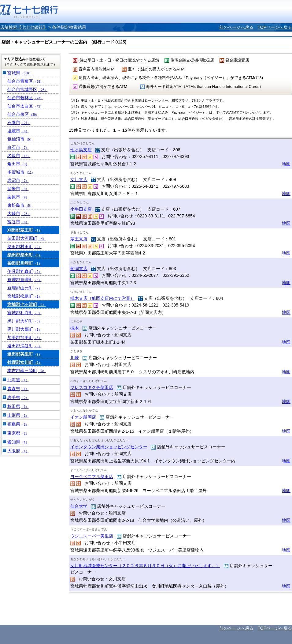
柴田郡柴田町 (24, 255)
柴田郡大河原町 (27, 238)
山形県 (18, 415)
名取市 (19, 156)
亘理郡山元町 (24, 288)
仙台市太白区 (25, 106)
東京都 (18, 433)
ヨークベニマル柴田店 (92, 476)
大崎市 (19, 213)
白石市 (18, 147)
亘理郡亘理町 (24, 280)
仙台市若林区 (25, 98)
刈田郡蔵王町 (24, 230)
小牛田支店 (81, 209)
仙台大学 (79, 506)
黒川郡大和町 (24, 321)
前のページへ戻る (236, 27)
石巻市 (19, 122)
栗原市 (18, 197)
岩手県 (18, 397)
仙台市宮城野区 (27, 89)
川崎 (75, 358)
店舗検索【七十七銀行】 (24, 27)
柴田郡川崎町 (24, 263)
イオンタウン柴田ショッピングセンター (109, 447)
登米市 (18, 189)
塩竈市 (18, 131)
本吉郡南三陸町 (27, 371)
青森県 (18, 389)
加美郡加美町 (24, 337)
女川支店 (79, 179)
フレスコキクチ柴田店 (92, 387)
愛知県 (18, 442)
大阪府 (18, 451)
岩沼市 (18, 180)
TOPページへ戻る (275, 27)
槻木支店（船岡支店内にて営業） (102, 298)
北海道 (18, 380)
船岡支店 (79, 269)
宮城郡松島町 (24, 296)
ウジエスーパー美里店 (92, 536)
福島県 (18, 424)
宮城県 (20, 73)
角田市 (18, 164)
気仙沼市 (20, 139)
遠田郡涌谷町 (24, 346)
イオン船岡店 (83, 417)
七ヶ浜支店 (81, 150)
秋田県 (18, 406)
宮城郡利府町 (24, 313)
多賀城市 (21, 172)
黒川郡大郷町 (24, 329)
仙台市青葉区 (25, 81)
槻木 (75, 328)
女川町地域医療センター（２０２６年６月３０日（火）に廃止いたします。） (145, 566)
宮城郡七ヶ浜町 (27, 304)
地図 (286, 164)
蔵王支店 (79, 239)
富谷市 (18, 222)
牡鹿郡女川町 (24, 362)
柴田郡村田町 (24, 247)
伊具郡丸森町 (24, 271)
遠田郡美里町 (24, 354)
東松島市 (20, 205)
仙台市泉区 (23, 114)
